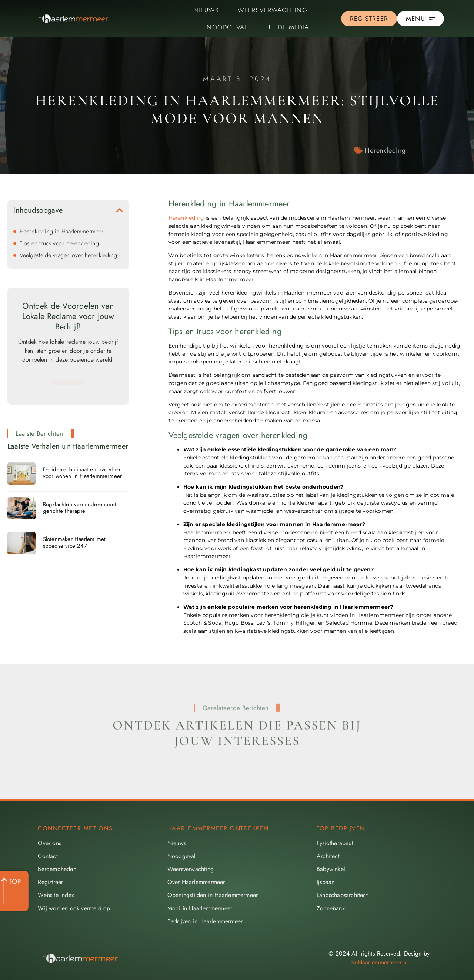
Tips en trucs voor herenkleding (59, 243)
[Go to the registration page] (369, 19)
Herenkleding (385, 150)
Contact (48, 856)
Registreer (50, 882)
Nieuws (206, 10)
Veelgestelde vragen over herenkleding (68, 255)
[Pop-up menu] (420, 19)
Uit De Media (288, 27)
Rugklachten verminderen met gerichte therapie (80, 508)
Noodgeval (227, 27)
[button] (120, 210)
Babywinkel (331, 869)
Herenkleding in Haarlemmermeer (62, 231)
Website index (56, 895)
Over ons (49, 843)
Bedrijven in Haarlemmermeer (205, 921)
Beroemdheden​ (57, 869)
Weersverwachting (273, 10)
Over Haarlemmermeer (196, 882)
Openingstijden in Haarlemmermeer (213, 895)
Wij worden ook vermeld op (74, 908)
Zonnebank (331, 908)
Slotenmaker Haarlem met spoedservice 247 (74, 542)
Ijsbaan (326, 882)
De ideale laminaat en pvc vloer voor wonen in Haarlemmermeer (83, 473)
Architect (328, 856)
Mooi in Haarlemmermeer (200, 908)
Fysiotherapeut (335, 843)
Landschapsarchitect (342, 895)
